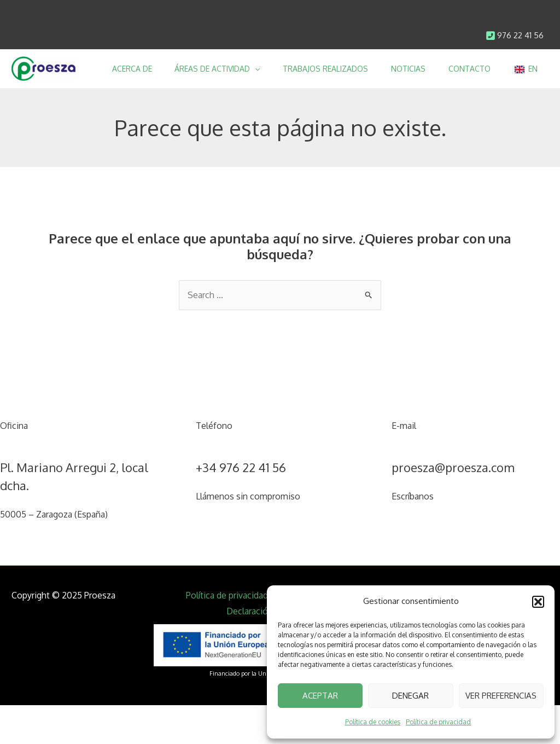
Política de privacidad (438, 722)
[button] (538, 602)
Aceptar (320, 696)
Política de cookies (373, 722)
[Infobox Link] (515, 36)
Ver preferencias (501, 696)
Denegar (410, 696)
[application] (249, 69)
